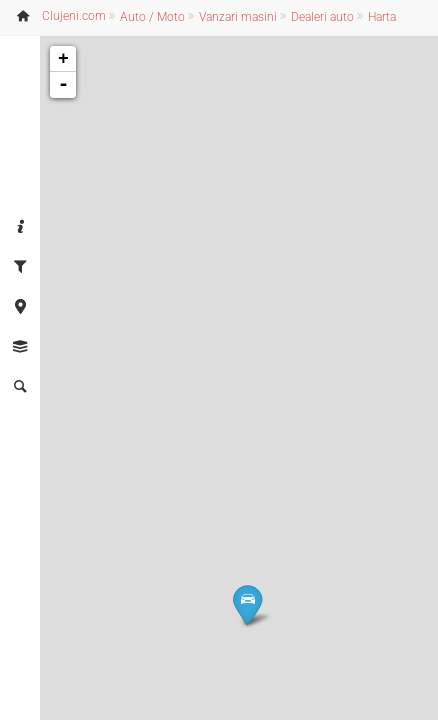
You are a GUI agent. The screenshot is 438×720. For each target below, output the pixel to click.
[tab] (20, 228)
